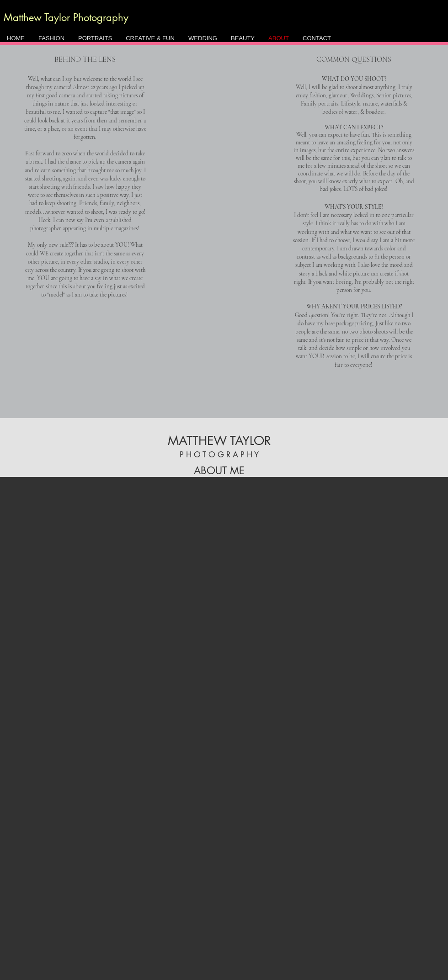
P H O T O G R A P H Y (219, 455)
